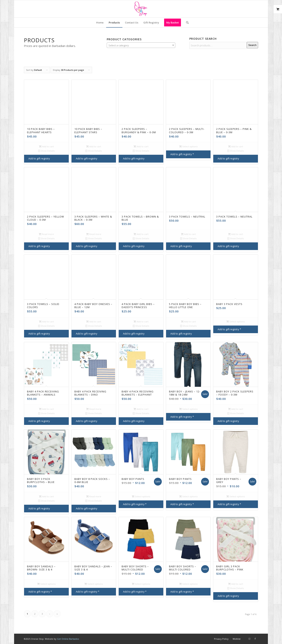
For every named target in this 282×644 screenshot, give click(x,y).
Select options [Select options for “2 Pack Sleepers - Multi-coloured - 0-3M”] (188, 146)
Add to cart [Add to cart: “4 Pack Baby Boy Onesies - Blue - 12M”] (94, 322)
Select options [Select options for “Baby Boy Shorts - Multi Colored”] (141, 584)
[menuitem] (100, 22)
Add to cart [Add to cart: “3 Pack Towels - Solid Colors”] (46, 322)
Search (252, 45)
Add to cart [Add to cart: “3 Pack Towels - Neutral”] (188, 234)
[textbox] (141, 45)
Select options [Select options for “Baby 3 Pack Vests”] (236, 322)
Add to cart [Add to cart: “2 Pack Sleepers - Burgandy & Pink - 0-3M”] (141, 146)
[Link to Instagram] (249, 639)
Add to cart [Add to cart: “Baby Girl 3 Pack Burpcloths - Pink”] (236, 584)
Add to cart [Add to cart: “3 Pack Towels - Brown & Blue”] (141, 234)
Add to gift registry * (182, 154)
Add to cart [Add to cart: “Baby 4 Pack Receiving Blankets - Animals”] (46, 409)
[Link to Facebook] (255, 639)
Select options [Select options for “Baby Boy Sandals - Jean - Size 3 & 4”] (94, 584)
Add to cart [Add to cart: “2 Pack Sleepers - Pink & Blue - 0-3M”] (236, 146)
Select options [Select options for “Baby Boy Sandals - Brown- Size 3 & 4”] (46, 584)
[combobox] (141, 45)
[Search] (186, 22)
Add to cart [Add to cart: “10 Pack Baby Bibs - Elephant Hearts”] (46, 146)
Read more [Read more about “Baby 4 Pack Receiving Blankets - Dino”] (94, 409)
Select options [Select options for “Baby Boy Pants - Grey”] (236, 496)
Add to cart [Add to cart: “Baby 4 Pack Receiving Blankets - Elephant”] (141, 409)
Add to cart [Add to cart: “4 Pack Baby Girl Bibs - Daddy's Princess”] (141, 322)
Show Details (46, 151)
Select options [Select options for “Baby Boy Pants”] (141, 496)
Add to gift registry (39, 158)
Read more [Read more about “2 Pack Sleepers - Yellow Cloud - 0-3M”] (46, 234)
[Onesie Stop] (141, 9)
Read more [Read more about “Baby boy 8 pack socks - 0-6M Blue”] (94, 496)
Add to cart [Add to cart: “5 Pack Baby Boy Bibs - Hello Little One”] (188, 322)
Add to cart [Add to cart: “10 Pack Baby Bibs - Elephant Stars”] (94, 146)
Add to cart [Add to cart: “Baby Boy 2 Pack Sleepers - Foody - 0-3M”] (236, 409)
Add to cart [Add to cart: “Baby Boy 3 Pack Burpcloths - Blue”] (46, 496)
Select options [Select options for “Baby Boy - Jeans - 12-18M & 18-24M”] (188, 409)
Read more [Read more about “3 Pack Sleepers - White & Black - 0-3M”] (94, 234)
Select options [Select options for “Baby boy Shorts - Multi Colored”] (188, 584)
